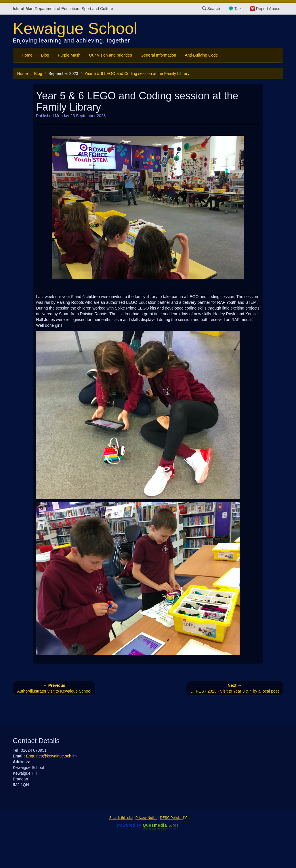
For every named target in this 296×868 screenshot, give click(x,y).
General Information (158, 55)
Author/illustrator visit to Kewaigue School (54, 688)
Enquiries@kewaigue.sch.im (51, 756)
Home (27, 55)
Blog (45, 55)
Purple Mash (69, 55)
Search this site (121, 818)
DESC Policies (174, 818)
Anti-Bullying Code (201, 55)
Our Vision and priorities (110, 55)
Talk (238, 9)
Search (211, 9)
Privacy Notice (146, 818)
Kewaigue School (75, 28)
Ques (161, 825)
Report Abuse (268, 9)
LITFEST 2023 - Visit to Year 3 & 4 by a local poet (235, 688)
